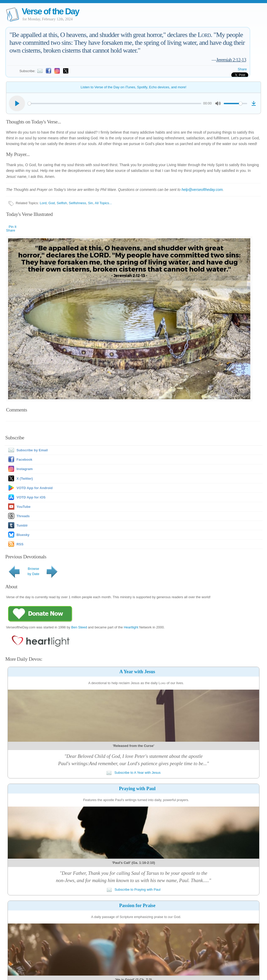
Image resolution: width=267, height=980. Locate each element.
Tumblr (22, 525)
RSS (20, 544)
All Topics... (104, 203)
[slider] (114, 104)
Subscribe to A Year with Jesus (133, 773)
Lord (43, 203)
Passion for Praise (137, 906)
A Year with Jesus (137, 672)
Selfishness (77, 203)
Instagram (25, 469)
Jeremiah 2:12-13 (231, 60)
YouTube (23, 507)
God (52, 203)
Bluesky (23, 535)
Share (242, 69)
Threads (23, 516)
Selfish (62, 203)
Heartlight (131, 627)
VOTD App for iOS (31, 497)
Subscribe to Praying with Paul (134, 890)
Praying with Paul (137, 789)
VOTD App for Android (34, 488)
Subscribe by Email (27, 450)
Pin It (13, 227)
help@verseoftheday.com (202, 190)
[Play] (17, 103)
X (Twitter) (25, 479)
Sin (91, 203)
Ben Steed (79, 627)
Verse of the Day (50, 11)
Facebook (24, 460)
